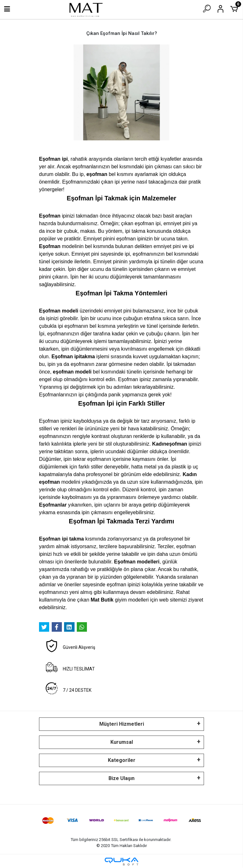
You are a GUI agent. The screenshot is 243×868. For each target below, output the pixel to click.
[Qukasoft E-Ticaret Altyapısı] (121, 861)
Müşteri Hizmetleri (122, 724)
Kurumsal (122, 742)
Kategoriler (122, 760)
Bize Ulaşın (121, 778)
